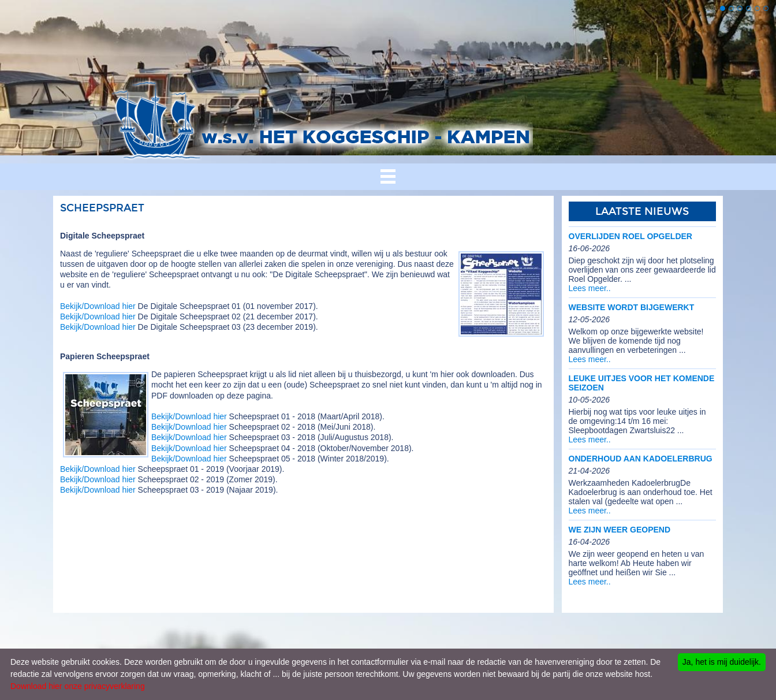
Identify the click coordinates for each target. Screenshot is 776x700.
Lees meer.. (590, 288)
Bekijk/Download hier (98, 306)
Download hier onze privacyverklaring (78, 686)
